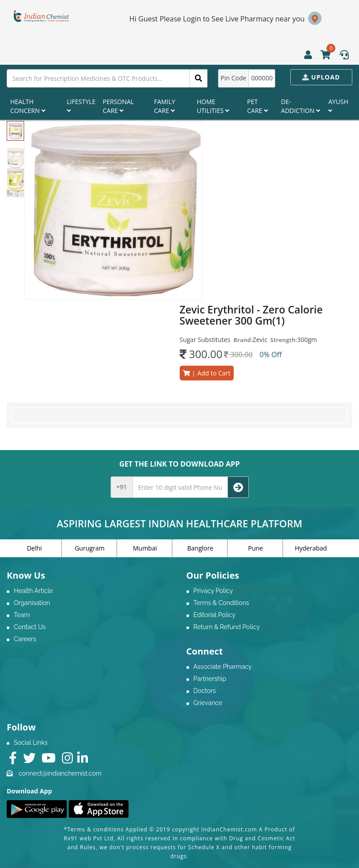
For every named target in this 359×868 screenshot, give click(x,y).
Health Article (33, 591)
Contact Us (30, 627)
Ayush (338, 106)
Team (22, 615)
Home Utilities (213, 106)
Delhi (34, 548)
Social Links (31, 743)
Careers (25, 639)
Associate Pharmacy (223, 667)
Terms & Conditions (221, 603)
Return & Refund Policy (227, 627)
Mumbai (145, 548)
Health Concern (28, 106)
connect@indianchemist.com (60, 773)
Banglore (200, 548)
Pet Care (258, 106)
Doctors (205, 691)
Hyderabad (311, 548)
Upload (321, 77)
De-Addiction (301, 106)
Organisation (32, 603)
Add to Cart (207, 373)
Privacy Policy (213, 591)
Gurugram (89, 548)
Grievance (208, 703)
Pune (255, 548)
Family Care (165, 106)
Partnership (210, 679)
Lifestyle (81, 106)
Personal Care (118, 106)
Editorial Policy (215, 615)
